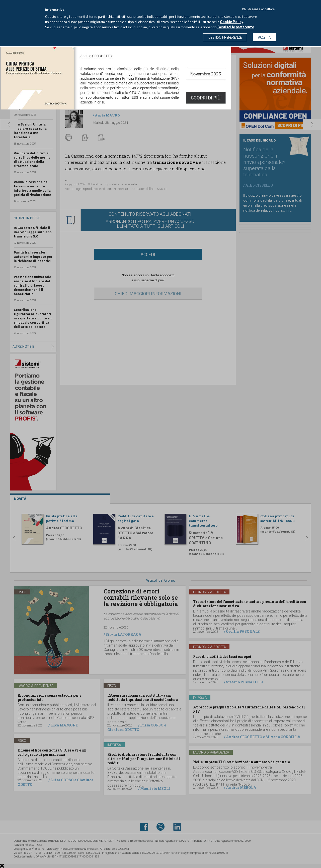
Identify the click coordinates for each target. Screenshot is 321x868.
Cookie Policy (232, 22)
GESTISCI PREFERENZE (225, 37)
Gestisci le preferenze (236, 27)
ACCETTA (264, 37)
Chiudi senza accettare (258, 9)
